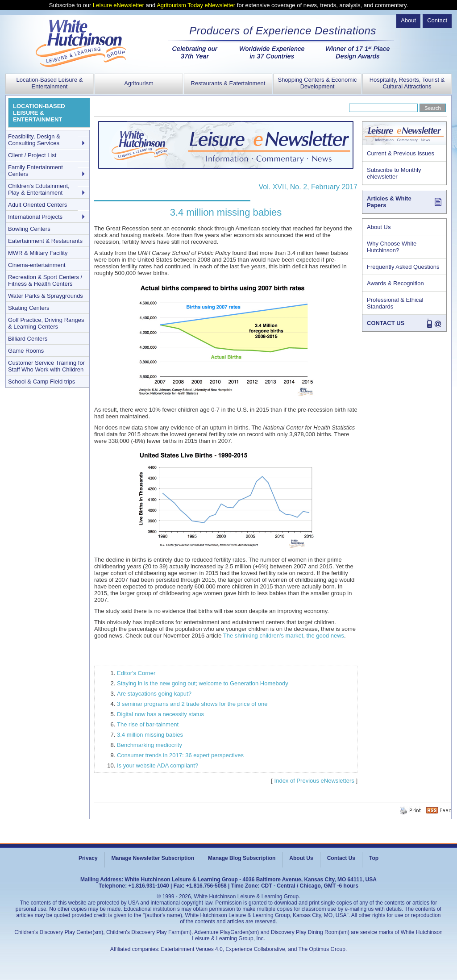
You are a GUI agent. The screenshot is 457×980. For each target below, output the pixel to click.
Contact (437, 20)
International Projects (35, 217)
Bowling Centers (29, 229)
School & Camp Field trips (42, 382)
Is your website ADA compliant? (158, 765)
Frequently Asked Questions (403, 267)
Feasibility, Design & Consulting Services (34, 140)
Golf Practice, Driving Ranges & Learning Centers (46, 323)
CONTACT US (386, 323)
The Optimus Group (322, 949)
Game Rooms (26, 351)
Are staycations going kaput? (154, 694)
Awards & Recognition (395, 283)
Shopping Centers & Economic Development (317, 83)
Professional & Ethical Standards (395, 303)
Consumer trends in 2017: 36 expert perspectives (180, 755)
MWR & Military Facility (38, 253)
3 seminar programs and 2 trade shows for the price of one (192, 704)
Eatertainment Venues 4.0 (192, 949)
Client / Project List (32, 155)
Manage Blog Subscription (242, 858)
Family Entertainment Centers (35, 171)
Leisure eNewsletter (118, 5)
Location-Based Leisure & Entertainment (50, 83)
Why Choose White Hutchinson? (392, 247)
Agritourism (139, 83)
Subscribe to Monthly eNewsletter (394, 173)
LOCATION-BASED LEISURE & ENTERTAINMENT (39, 113)
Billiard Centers (28, 339)
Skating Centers (29, 308)
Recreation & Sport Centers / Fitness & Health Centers (45, 280)
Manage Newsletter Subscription (153, 858)
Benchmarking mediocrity (150, 745)
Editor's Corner (136, 673)
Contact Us (341, 858)
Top (374, 858)
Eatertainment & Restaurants (45, 241)
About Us (379, 227)
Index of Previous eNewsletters (314, 781)
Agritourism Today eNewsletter (196, 5)
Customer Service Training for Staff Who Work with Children (46, 366)
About (408, 20)
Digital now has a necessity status (160, 714)
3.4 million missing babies (150, 735)
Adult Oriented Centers (37, 205)
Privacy (88, 858)
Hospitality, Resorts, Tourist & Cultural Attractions (407, 83)
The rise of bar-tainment (148, 724)
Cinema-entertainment (37, 265)
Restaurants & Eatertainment (228, 83)
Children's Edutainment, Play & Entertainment (39, 189)
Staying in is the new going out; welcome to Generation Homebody (203, 683)
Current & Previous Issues (401, 153)
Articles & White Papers (389, 202)
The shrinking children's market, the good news (284, 636)
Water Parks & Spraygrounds (46, 296)
